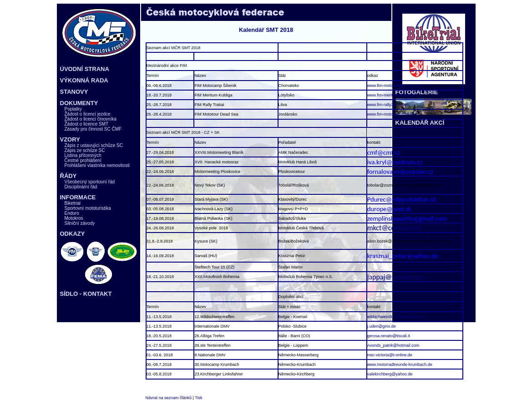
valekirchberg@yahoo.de (390, 374)
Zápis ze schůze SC (85, 150)
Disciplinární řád (81, 187)
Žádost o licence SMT (87, 124)
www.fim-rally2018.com (388, 105)
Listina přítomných (83, 155)
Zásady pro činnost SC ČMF (93, 129)
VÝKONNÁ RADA (84, 80)
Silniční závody (80, 223)
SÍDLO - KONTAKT (86, 294)
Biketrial (73, 203)
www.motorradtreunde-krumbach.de (400, 365)
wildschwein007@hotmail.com (395, 317)
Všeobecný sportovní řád (90, 182)
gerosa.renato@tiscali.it (389, 336)
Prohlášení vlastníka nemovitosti (97, 165)
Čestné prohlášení (83, 160)
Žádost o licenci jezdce (88, 114)
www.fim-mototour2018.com (393, 114)
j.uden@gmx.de (382, 326)
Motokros (74, 218)
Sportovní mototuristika (88, 208)
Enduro (72, 213)
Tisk (198, 398)
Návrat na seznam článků (169, 398)
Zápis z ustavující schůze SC (94, 145)
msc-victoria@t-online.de (390, 355)
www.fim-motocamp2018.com (394, 86)
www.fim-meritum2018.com (392, 95)
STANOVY (74, 92)
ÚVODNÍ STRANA (85, 69)
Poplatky (73, 109)
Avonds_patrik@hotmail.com (393, 345)
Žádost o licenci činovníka (91, 119)
